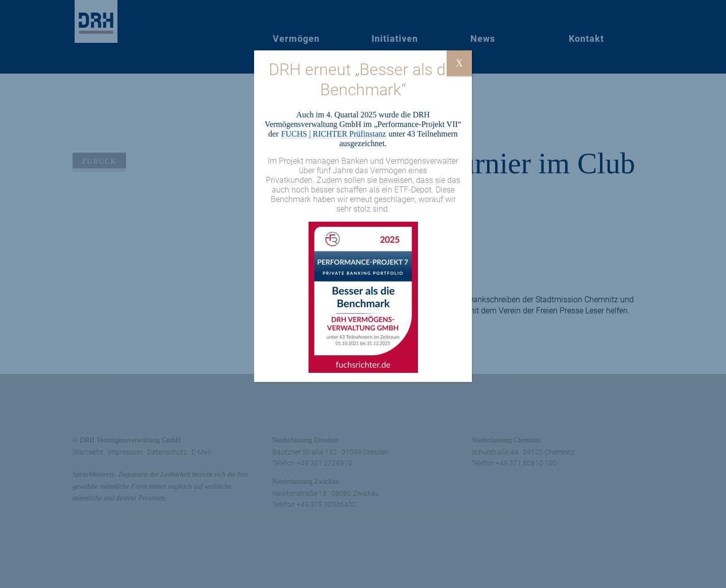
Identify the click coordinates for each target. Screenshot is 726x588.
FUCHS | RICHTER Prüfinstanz (334, 134)
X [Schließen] (459, 63)
